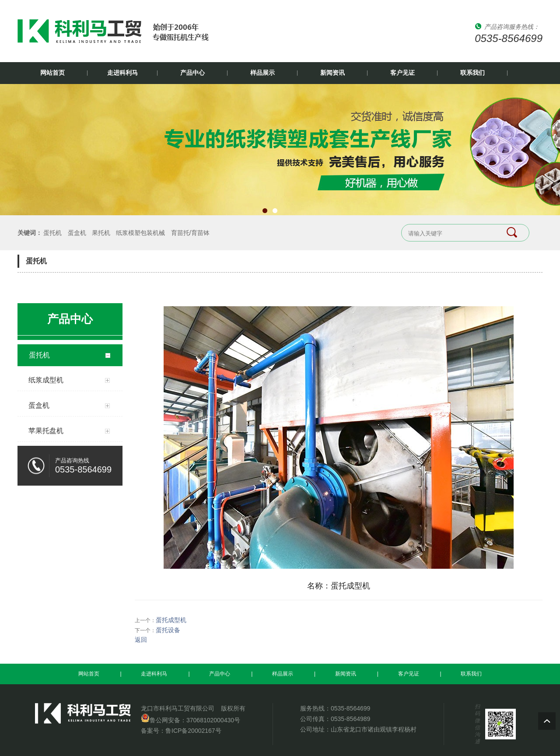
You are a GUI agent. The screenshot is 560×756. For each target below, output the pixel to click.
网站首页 (52, 73)
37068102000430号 (213, 720)
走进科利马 (122, 73)
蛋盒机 (77, 233)
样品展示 (262, 73)
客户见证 (402, 73)
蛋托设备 (168, 630)
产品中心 (192, 73)
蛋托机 (52, 233)
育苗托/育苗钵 (190, 233)
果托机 (101, 233)
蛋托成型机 (171, 620)
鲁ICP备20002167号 (193, 731)
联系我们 (472, 73)
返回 (141, 640)
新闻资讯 (332, 73)
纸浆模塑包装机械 (140, 233)
